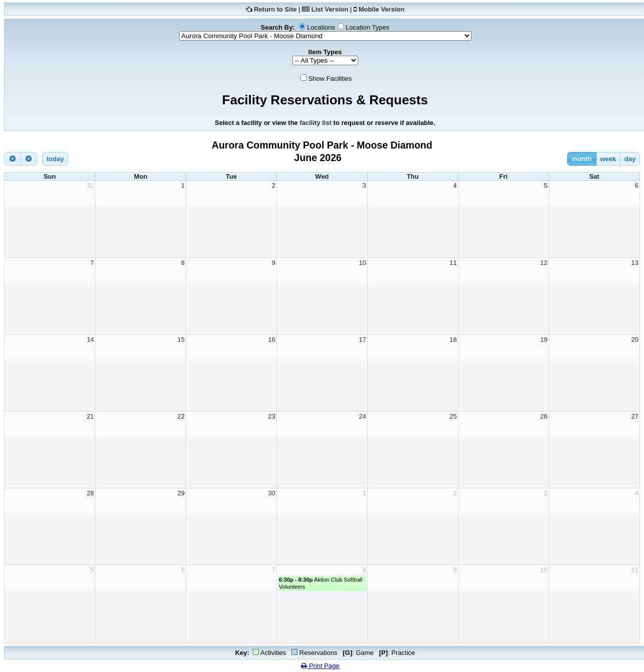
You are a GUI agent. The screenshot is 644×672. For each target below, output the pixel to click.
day (630, 159)
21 (90, 416)
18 (453, 340)
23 (272, 416)
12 (544, 263)
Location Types (367, 27)
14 (90, 340)
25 (453, 416)
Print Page (320, 666)
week (608, 159)
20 (635, 340)
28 (90, 493)
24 (362, 416)
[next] (29, 159)
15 (181, 340)
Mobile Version (382, 9)
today (55, 159)
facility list (315, 123)
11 (453, 263)
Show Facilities (330, 79)
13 (635, 263)
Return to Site (275, 9)
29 (181, 493)
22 (181, 416)
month (582, 159)
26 (544, 416)
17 (362, 340)
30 (272, 493)
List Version (330, 9)
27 (635, 416)
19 (544, 340)
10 (362, 263)
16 (272, 340)
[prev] (13, 159)
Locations (321, 27)
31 (90, 185)
